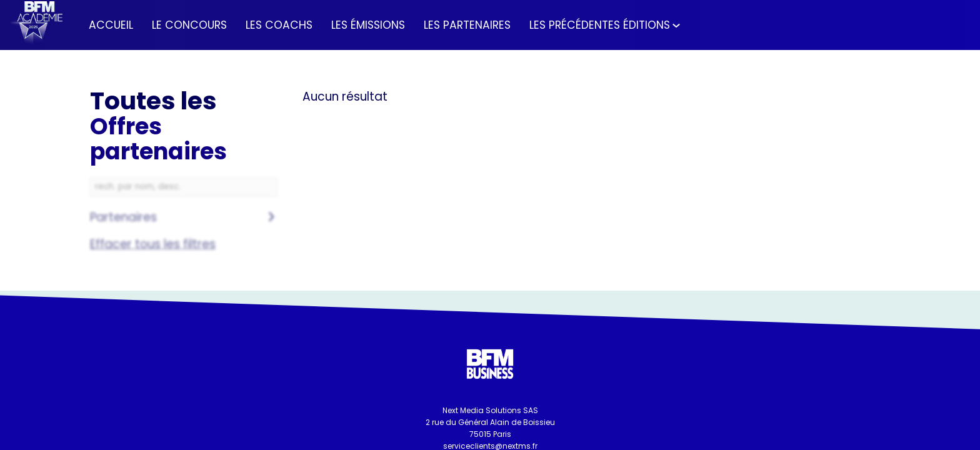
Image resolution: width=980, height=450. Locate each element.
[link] (111, 25)
